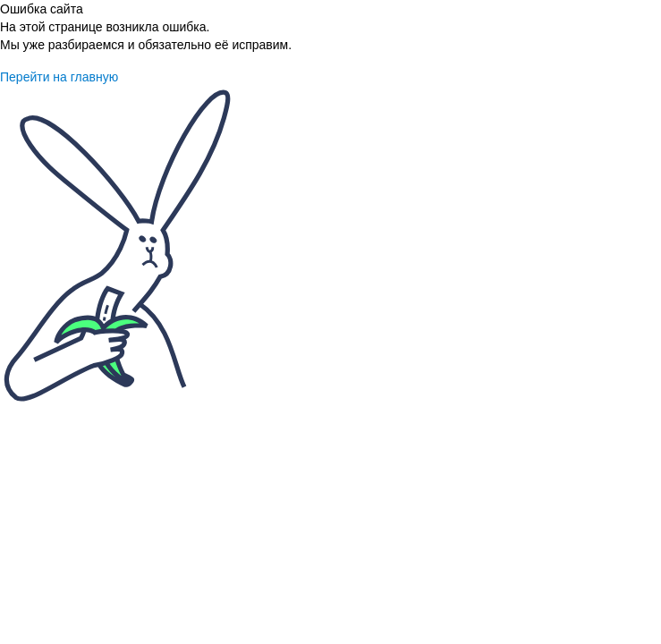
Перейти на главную (59, 77)
